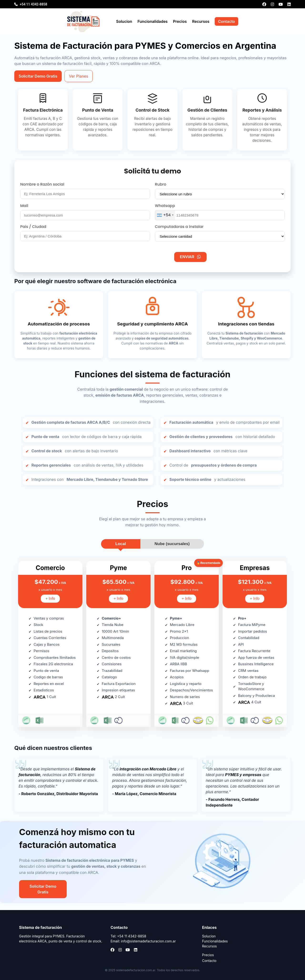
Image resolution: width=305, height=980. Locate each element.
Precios (180, 21)
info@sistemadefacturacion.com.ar (148, 941)
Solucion (124, 21)
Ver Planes (79, 76)
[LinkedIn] (289, 4)
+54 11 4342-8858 (33, 4)
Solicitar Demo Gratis (38, 76)
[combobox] (165, 215)
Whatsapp (165, 206)
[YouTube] (281, 4)
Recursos (201, 21)
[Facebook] (264, 4)
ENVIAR (190, 257)
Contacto (226, 21)
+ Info (50, 598)
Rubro (161, 184)
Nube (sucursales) (172, 544)
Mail (24, 206)
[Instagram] (272, 4)
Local (121, 544)
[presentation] (135, 257)
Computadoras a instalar (179, 227)
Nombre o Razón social (42, 184)
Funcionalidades (152, 21)
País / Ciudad (33, 227)
